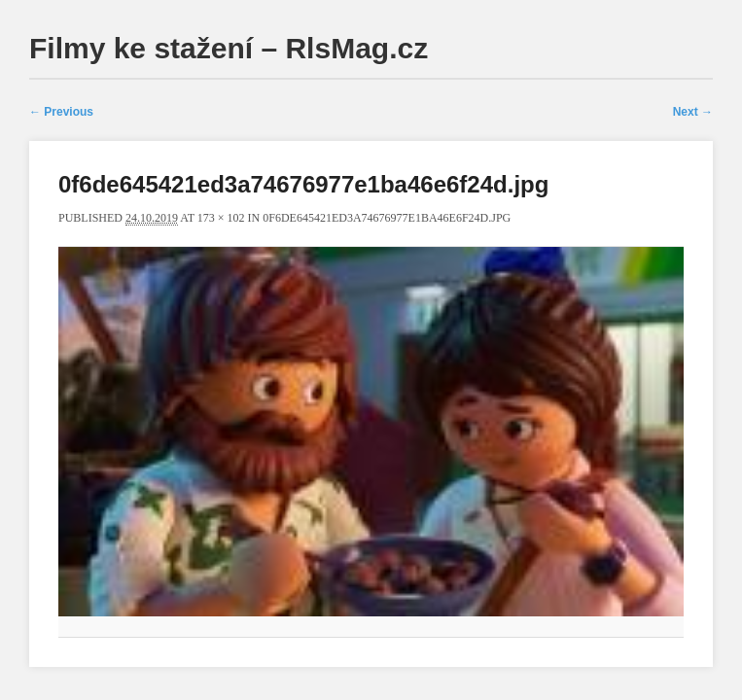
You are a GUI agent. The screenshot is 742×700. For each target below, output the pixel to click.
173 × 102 (221, 218)
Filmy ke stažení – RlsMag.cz (229, 48)
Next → (693, 112)
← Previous (61, 112)
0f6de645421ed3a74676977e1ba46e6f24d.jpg (387, 218)
